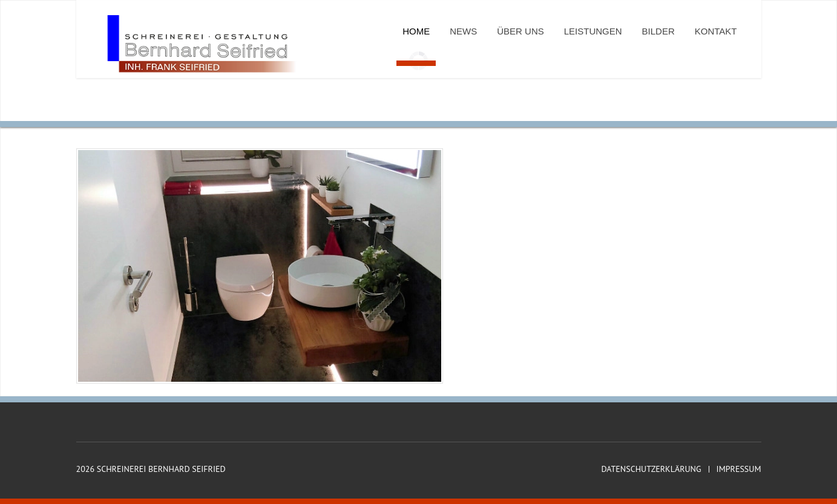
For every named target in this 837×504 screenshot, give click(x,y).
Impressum (739, 469)
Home (416, 31)
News (463, 31)
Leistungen (593, 31)
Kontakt (716, 31)
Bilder (658, 31)
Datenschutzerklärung (651, 469)
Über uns (520, 31)
